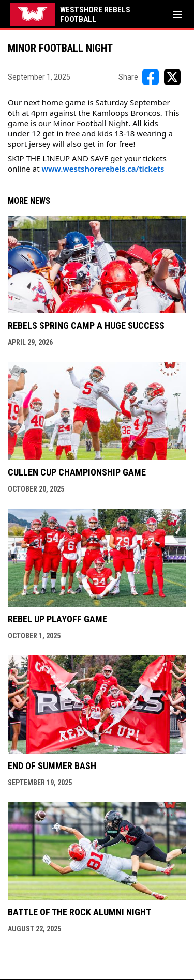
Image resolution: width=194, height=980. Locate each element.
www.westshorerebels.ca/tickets (103, 169)
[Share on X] (172, 77)
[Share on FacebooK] (151, 77)
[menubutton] (177, 14)
